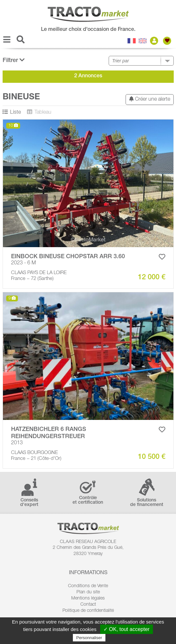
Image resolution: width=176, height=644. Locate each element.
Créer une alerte (150, 99)
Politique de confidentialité (88, 611)
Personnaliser (89, 638)
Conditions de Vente (88, 586)
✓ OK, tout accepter (127, 629)
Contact (88, 605)
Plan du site (88, 592)
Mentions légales (88, 599)
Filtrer (14, 60)
